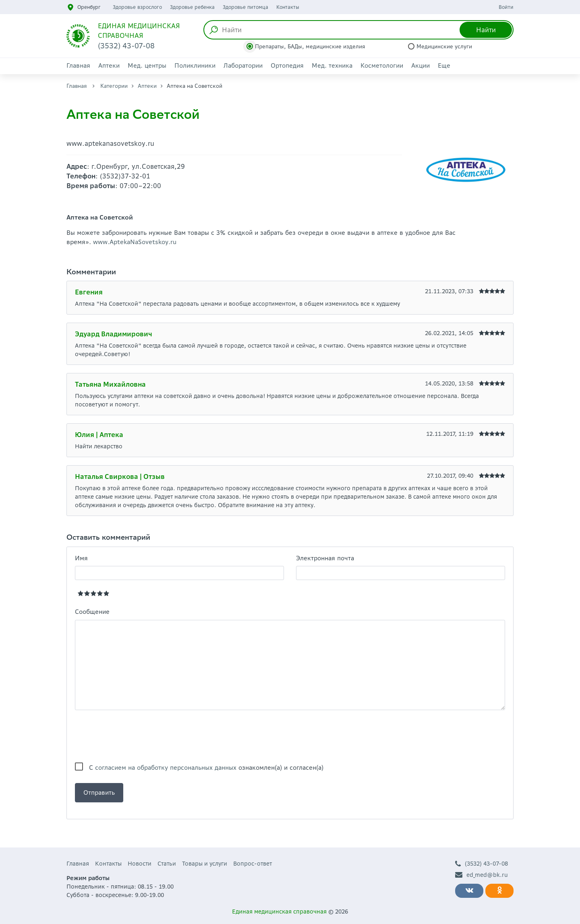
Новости (140, 864)
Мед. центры (147, 65)
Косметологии (382, 65)
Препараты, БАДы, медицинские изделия (310, 47)
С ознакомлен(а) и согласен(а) (206, 768)
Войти (506, 7)
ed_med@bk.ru (482, 875)
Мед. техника (332, 65)
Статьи (167, 864)
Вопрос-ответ (253, 864)
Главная (78, 65)
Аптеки (109, 65)
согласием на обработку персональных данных (166, 768)
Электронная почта (325, 558)
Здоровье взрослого (137, 7)
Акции (420, 65)
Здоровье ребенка (192, 7)
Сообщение (92, 612)
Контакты (288, 7)
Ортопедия (287, 65)
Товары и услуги (205, 864)
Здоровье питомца (245, 7)
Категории (114, 86)
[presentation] (136, 736)
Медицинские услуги (444, 47)
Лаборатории (243, 65)
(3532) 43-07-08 (482, 864)
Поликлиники (195, 65)
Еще (444, 65)
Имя (81, 558)
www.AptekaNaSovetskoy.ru (135, 242)
